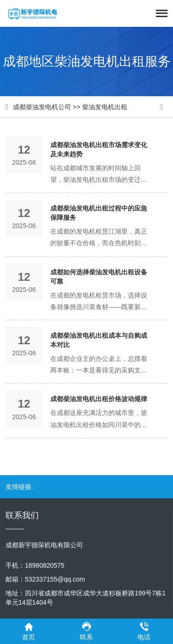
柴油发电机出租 (105, 107)
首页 (29, 631)
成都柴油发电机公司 (42, 107)
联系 (86, 631)
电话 (144, 631)
